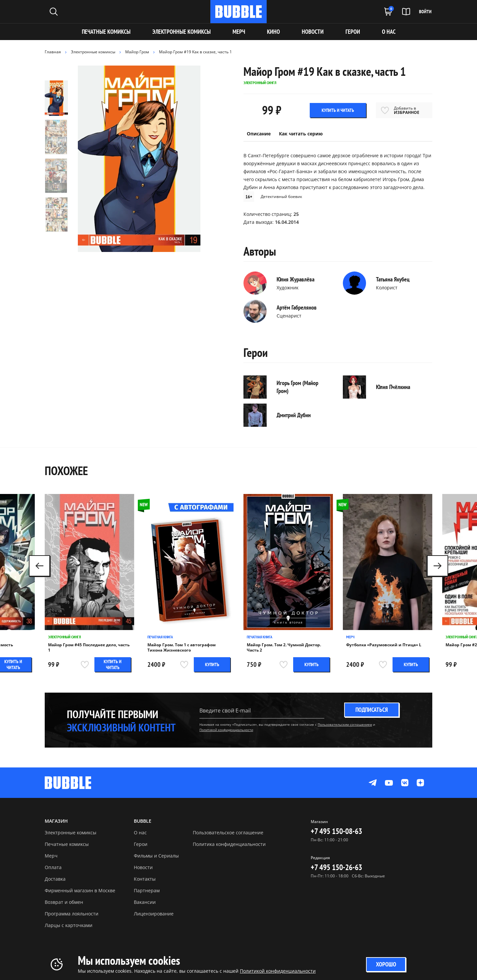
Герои (141, 844)
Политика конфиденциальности (229, 844)
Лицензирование (154, 914)
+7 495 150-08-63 (336, 831)
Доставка (55, 879)
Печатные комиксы (106, 32)
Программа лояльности (72, 914)
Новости (143, 867)
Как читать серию (301, 134)
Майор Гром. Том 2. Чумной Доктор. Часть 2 (284, 648)
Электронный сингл (64, 637)
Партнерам (147, 890)
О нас (140, 833)
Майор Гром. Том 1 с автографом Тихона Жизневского (182, 648)
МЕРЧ (239, 32)
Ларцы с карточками (69, 925)
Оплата (53, 867)
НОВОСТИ (313, 32)
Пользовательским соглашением (345, 724)
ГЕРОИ (353, 32)
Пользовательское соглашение (228, 833)
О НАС (389, 32)
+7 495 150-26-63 (336, 867)
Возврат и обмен (64, 902)
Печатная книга (160, 637)
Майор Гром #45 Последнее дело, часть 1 (89, 648)
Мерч (350, 637)
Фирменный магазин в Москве (80, 890)
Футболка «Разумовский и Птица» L (384, 645)
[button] (438, 566)
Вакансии (145, 902)
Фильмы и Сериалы (156, 856)
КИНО (273, 32)
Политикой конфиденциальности (226, 730)
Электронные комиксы (182, 32)
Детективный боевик (281, 196)
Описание (259, 134)
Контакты (145, 879)
